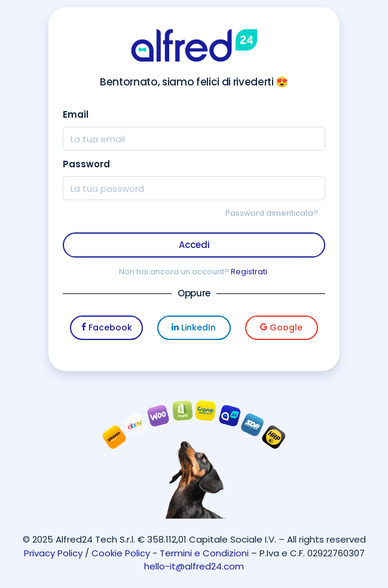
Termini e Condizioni (204, 553)
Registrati (249, 272)
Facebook (107, 327)
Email (76, 114)
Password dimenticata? (272, 213)
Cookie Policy (121, 553)
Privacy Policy (53, 553)
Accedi (194, 245)
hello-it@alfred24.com (194, 566)
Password (86, 164)
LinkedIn (194, 327)
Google (281, 327)
